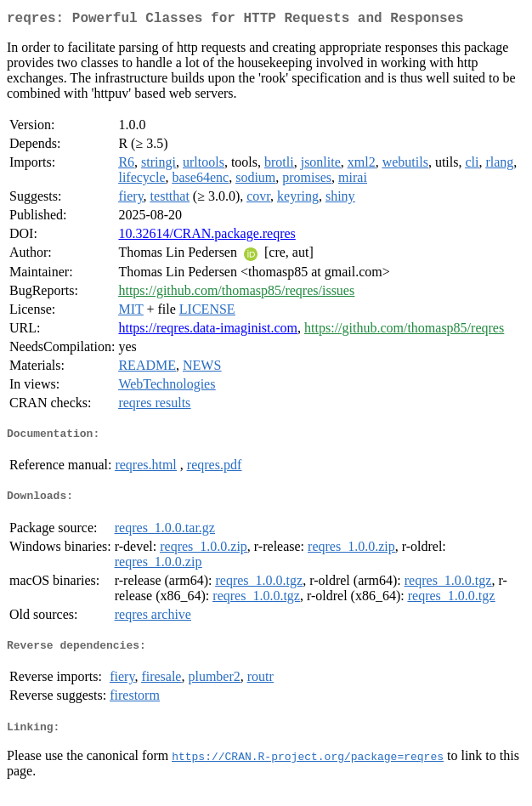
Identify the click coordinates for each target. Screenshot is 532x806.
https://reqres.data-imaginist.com (208, 331)
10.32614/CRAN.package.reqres (207, 237)
